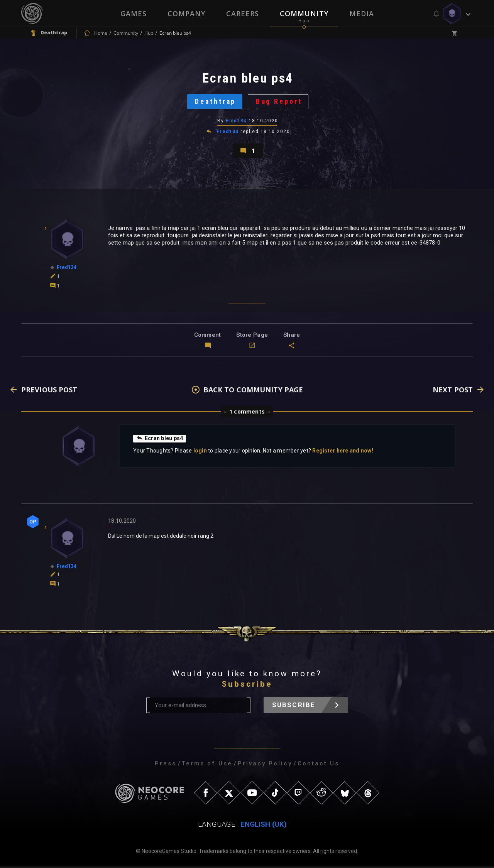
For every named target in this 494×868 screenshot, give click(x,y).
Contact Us (318, 765)
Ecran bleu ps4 (160, 440)
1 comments (247, 413)
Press (166, 765)
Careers (243, 14)
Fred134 (236, 122)
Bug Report (280, 102)
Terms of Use (207, 765)
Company (186, 14)
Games (134, 14)
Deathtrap (215, 102)
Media (362, 14)
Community (304, 14)
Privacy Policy (265, 765)
